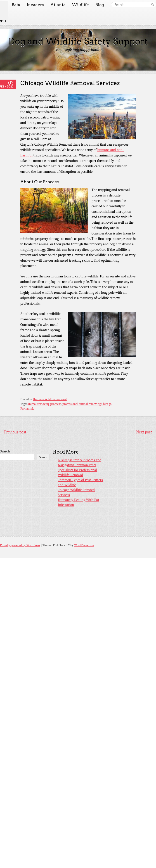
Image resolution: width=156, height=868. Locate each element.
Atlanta (58, 5)
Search (5, 451)
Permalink (27, 409)
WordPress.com (84, 545)
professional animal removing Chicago (87, 404)
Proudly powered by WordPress (20, 545)
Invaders (35, 5)
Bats (16, 5)
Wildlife (80, 5)
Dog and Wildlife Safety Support (78, 41)
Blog (100, 5)
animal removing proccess (44, 404)
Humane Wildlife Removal (50, 399)
